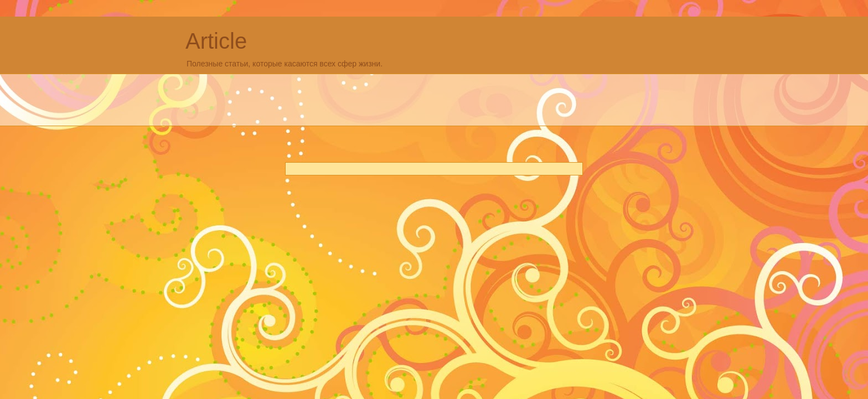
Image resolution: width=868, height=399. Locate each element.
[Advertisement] (387, 99)
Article (216, 41)
